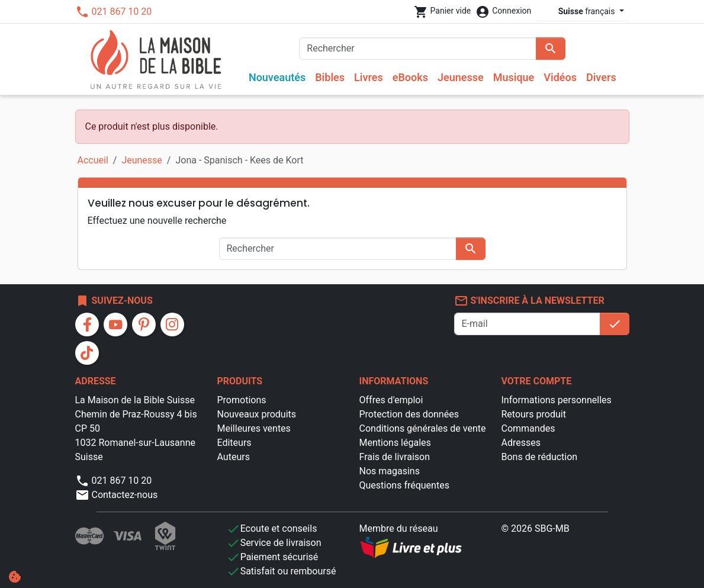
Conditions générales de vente (423, 428)
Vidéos (560, 77)
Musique (514, 77)
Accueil (93, 160)
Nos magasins (390, 471)
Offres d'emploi (391, 400)
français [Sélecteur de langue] (579, 11)
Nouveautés (277, 77)
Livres (369, 77)
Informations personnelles (557, 400)
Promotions (242, 400)
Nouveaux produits (257, 414)
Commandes (528, 428)
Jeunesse (461, 77)
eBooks (410, 77)
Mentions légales (395, 443)
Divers (601, 77)
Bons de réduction (540, 457)
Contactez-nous (117, 495)
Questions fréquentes (404, 485)
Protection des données (409, 414)
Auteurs (234, 457)
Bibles (330, 77)
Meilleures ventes (254, 428)
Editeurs (234, 443)
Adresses (521, 443)
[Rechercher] (418, 49)
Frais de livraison (395, 457)
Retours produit (534, 414)
